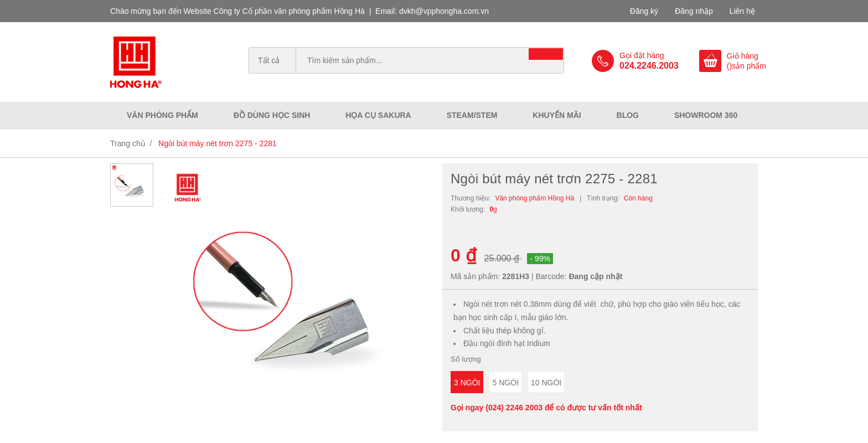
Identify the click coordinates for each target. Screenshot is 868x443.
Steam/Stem (472, 115)
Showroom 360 (706, 115)
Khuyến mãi (557, 115)
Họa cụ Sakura (378, 115)
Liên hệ (742, 11)
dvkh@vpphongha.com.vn (444, 11)
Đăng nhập (694, 11)
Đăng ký (644, 11)
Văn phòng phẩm (162, 115)
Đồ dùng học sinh (272, 115)
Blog (628, 115)
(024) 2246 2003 (514, 408)
